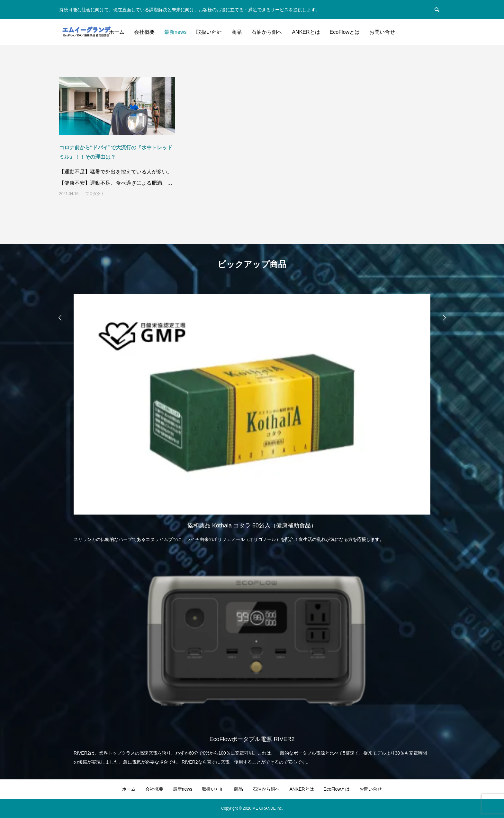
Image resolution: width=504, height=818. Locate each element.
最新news (175, 32)
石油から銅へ (267, 32)
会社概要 (144, 32)
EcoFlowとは (345, 32)
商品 (237, 32)
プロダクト (95, 194)
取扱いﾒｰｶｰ (209, 32)
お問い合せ (382, 32)
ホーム (117, 32)
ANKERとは (306, 32)
